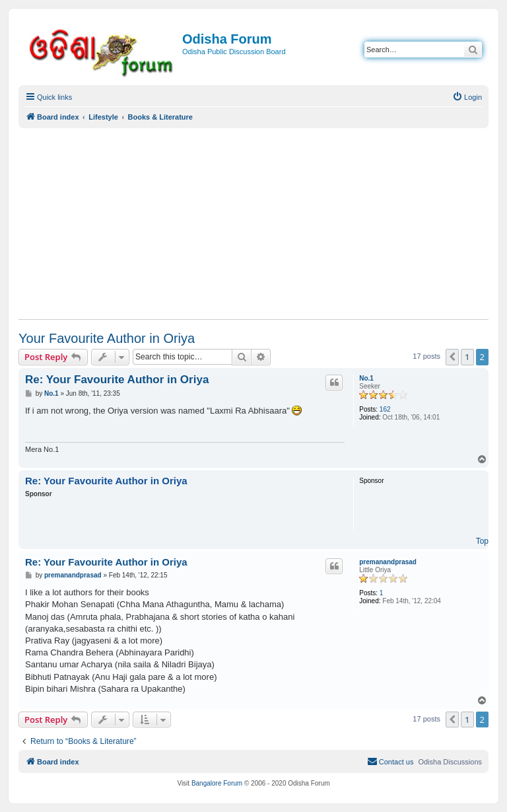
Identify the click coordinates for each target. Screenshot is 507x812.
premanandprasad (388, 562)
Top (482, 541)
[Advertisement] (253, 223)
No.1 (366, 378)
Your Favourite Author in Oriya (107, 338)
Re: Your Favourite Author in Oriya (117, 380)
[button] (452, 357)
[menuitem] (467, 97)
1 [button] (467, 357)
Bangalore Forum (217, 783)
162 (385, 409)
